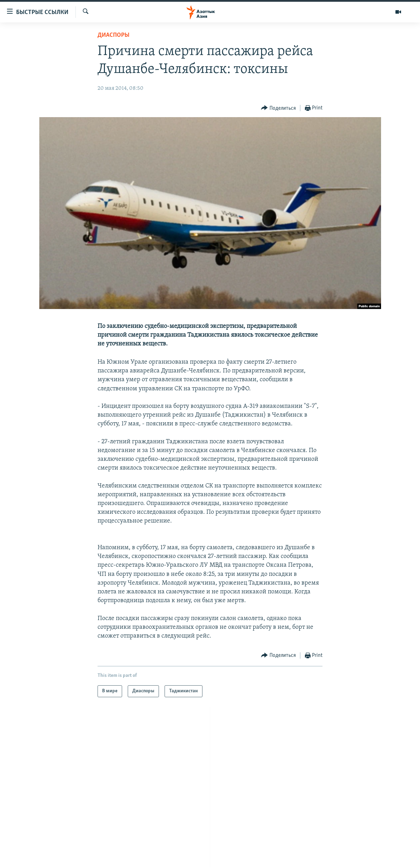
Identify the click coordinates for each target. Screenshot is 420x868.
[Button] (278, 108)
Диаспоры (114, 35)
